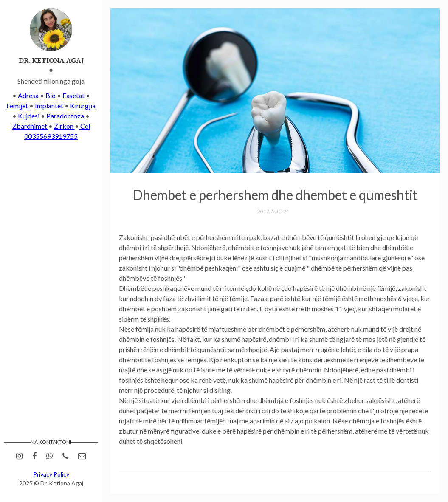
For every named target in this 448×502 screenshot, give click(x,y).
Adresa (29, 95)
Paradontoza (66, 116)
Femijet (18, 106)
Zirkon (64, 126)
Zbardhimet (30, 126)
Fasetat (74, 95)
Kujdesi (29, 116)
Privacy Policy (51, 474)
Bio (51, 95)
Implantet (50, 106)
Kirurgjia (83, 106)
